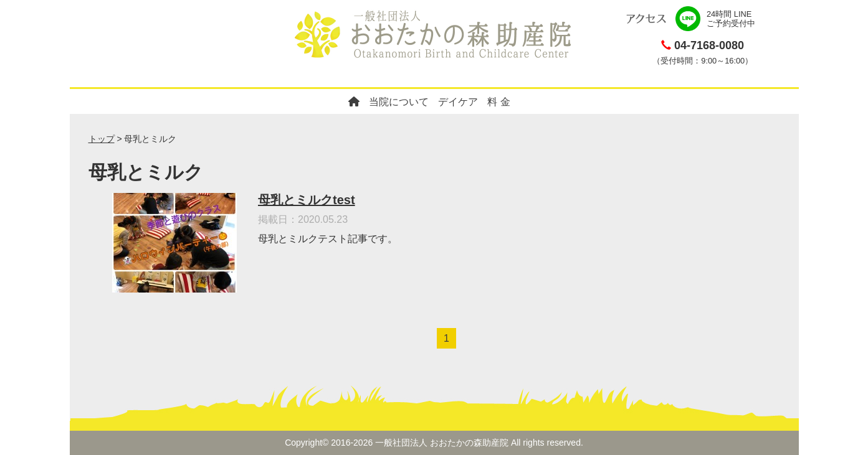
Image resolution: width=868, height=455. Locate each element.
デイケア (458, 102)
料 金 (498, 102)
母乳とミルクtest (307, 200)
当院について (399, 102)
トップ (102, 139)
